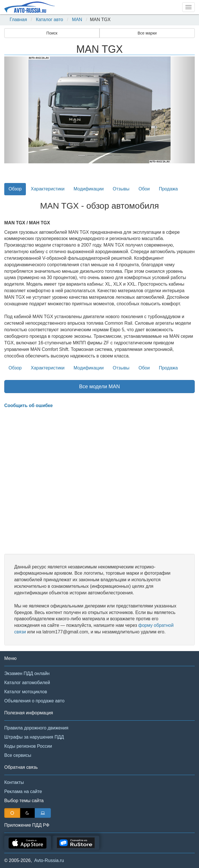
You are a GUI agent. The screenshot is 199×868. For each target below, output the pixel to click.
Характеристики (48, 189)
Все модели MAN (99, 387)
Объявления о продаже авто (34, 701)
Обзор (15, 189)
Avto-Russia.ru (49, 860)
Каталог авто (49, 20)
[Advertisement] (100, 481)
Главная (18, 20)
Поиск (52, 33)
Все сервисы (18, 755)
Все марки (147, 33)
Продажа (168, 189)
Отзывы (121, 189)
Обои (144, 189)
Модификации (89, 189)
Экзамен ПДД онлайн (27, 673)
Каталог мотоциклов (26, 692)
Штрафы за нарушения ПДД (34, 737)
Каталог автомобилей (27, 683)
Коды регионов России (28, 746)
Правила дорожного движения (36, 728)
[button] (19, 110)
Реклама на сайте (23, 791)
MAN (77, 20)
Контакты (14, 782)
